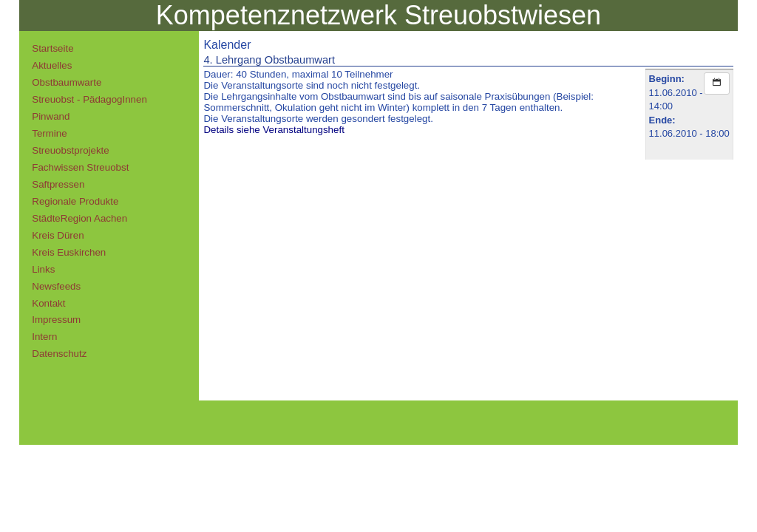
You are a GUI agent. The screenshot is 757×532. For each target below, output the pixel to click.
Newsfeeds (56, 286)
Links (43, 269)
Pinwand (51, 116)
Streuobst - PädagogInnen (89, 99)
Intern (44, 337)
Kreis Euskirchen (69, 252)
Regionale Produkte (75, 201)
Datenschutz (59, 354)
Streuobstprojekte (70, 150)
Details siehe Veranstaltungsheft (274, 130)
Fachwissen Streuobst (80, 167)
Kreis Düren (58, 235)
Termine (49, 133)
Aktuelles (52, 65)
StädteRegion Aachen (79, 218)
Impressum (56, 320)
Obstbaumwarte (67, 82)
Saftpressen (58, 184)
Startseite (52, 48)
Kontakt (48, 303)
